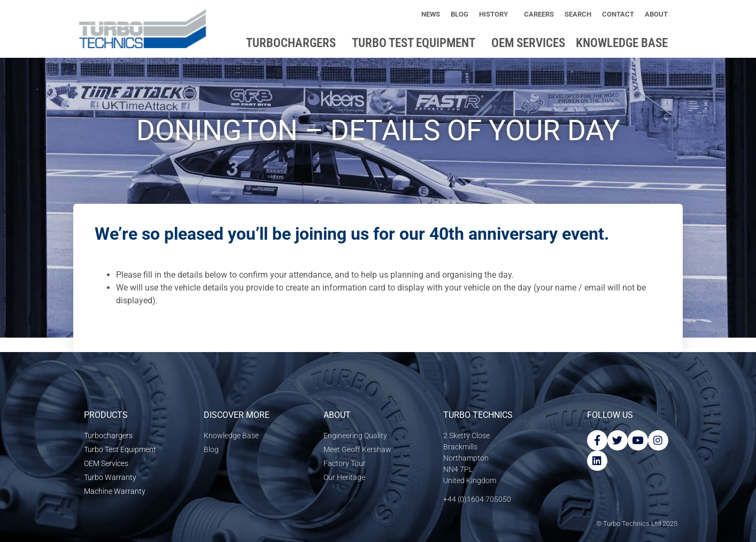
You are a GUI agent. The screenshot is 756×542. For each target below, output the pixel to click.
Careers (539, 14)
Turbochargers (294, 43)
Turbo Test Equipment (416, 43)
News (431, 14)
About (659, 14)
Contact (618, 14)
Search (578, 14)
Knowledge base (624, 43)
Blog (460, 14)
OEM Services (528, 43)
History (496, 14)
